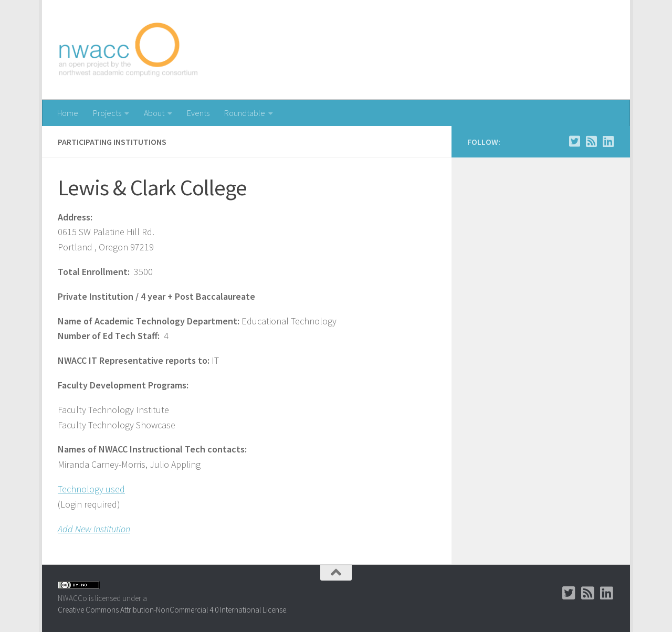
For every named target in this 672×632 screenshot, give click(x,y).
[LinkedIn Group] (608, 141)
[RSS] (591, 141)
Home (68, 113)
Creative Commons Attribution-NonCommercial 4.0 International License (172, 610)
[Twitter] (574, 141)
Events (198, 113)
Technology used (91, 489)
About (154, 113)
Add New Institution (94, 529)
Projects (107, 113)
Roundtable (245, 113)
